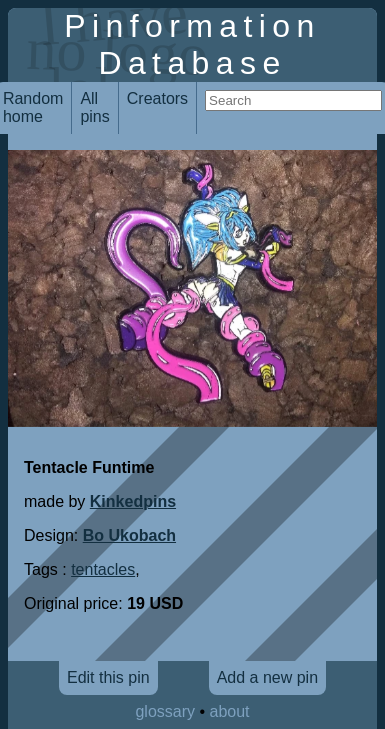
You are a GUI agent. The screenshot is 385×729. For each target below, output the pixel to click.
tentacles (103, 569)
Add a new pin (267, 677)
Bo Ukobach (129, 535)
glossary (165, 711)
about (230, 711)
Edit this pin (108, 677)
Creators (157, 98)
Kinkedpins (133, 501)
